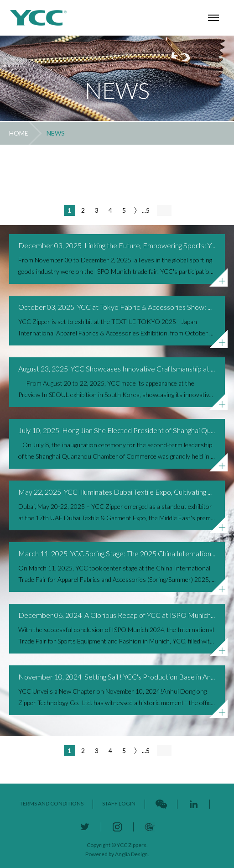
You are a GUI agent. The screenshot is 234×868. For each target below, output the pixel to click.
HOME (19, 133)
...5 (146, 210)
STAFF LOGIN (119, 803)
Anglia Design (131, 854)
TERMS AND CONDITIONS (52, 803)
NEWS (56, 133)
